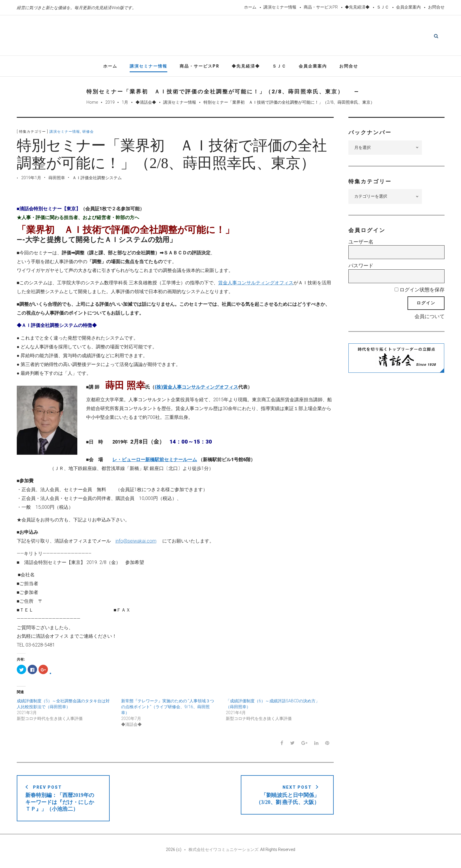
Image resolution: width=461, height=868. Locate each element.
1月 (125, 104)
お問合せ (436, 7)
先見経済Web (217, 36)
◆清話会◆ (146, 104)
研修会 (88, 133)
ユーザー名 (361, 243)
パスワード (361, 267)
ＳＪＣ (383, 7)
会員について (430, 318)
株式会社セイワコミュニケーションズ (223, 851)
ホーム (250, 7)
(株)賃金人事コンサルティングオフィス (196, 388)
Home (92, 104)
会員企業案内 (408, 7)
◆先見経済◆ (357, 7)
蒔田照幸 (57, 179)
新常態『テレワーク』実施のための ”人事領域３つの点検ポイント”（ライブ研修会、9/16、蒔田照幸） (168, 708)
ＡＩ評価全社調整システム (97, 179)
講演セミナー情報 (280, 7)
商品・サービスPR (321, 7)
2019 (110, 104)
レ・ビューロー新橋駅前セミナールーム (155, 461)
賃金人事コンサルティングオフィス (256, 284)
